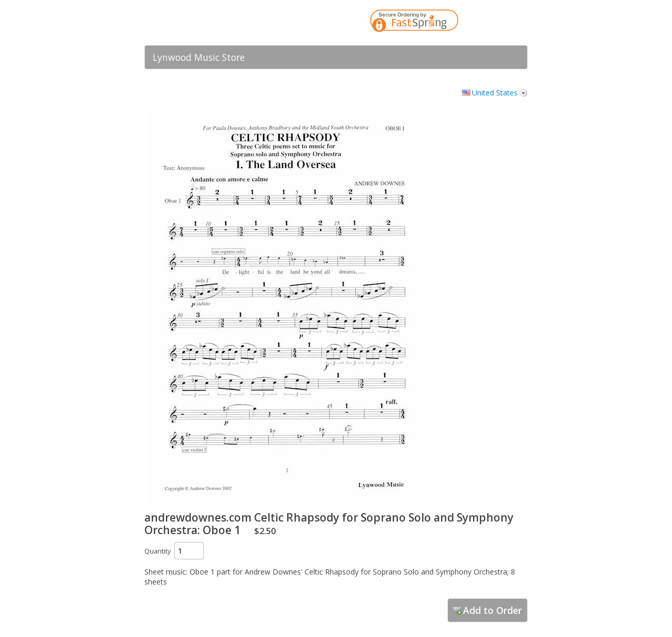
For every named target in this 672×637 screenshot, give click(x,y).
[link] (499, 23)
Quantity (157, 551)
